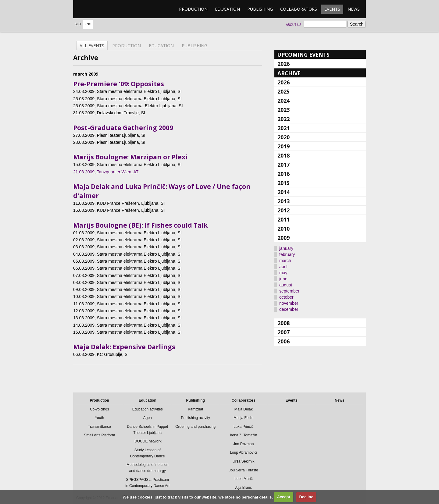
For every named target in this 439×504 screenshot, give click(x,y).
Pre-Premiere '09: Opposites (119, 84)
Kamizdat (195, 409)
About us (294, 25)
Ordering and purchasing (195, 427)
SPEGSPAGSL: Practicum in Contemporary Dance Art (147, 483)
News (354, 9)
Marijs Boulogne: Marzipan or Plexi (130, 157)
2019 (284, 146)
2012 (284, 210)
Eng (88, 24)
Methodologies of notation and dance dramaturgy (147, 468)
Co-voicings (100, 409)
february (287, 254)
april (283, 267)
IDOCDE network (148, 441)
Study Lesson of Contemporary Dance (148, 453)
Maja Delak (244, 409)
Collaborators (299, 9)
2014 (284, 192)
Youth (99, 418)
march (285, 261)
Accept (283, 497)
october (286, 297)
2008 (284, 323)
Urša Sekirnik (243, 461)
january (286, 248)
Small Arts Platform (99, 435)
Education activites (148, 409)
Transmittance (99, 427)
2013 (284, 201)
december (289, 309)
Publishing (260, 9)
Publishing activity (196, 418)
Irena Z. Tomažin (243, 435)
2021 (284, 128)
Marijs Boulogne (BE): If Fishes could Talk (140, 225)
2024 (284, 101)
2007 (284, 332)
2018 (284, 155)
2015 (284, 183)
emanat (102, 9)
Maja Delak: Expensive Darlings (124, 347)
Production (193, 9)
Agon (148, 418)
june (283, 279)
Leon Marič (243, 479)
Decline (306, 497)
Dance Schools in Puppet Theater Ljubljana (147, 430)
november (289, 303)
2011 (284, 219)
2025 (284, 91)
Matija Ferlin (243, 418)
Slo (78, 24)
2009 (284, 238)
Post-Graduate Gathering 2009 (123, 128)
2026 (284, 64)
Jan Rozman (243, 444)
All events (92, 46)
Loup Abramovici (243, 453)
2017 (284, 165)
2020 (284, 137)
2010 (284, 229)
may (283, 273)
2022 (284, 119)
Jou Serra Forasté (244, 470)
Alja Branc (243, 488)
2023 (284, 110)
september (289, 291)
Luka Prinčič (243, 427)
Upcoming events (303, 55)
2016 (284, 174)
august (286, 285)
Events (332, 9)
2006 (284, 341)
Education (227, 9)
